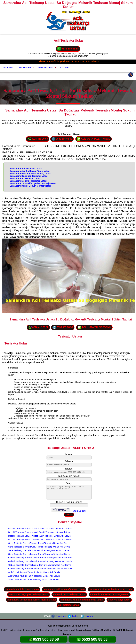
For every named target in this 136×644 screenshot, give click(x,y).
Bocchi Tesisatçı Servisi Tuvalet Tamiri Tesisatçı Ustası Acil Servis (40, 529)
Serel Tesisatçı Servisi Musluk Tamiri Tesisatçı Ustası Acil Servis (39, 547)
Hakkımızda (25, 68)
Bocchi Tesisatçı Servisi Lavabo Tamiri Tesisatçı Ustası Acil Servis (40, 539)
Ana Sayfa (8, 68)
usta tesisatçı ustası (119, 600)
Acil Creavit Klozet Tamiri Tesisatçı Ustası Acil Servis (34, 579)
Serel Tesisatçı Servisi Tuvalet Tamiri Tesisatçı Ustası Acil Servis (39, 543)
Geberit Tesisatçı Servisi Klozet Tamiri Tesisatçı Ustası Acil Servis (40, 565)
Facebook (59, 616)
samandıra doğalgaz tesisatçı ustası (29, 594)
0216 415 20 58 (38, 139)
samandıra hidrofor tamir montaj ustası (111, 589)
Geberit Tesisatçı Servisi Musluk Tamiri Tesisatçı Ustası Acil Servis (40, 561)
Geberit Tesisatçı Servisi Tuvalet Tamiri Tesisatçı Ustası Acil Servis (40, 558)
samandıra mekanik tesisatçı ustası (110, 594)
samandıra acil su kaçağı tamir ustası (64, 589)
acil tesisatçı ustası (69, 605)
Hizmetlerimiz (46, 68)
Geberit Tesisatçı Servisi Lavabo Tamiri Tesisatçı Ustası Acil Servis (40, 569)
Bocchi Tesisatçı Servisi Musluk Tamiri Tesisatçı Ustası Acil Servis (40, 532)
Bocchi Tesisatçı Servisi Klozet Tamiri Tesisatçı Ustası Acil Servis (39, 536)
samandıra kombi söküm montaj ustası (82, 600)
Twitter (73, 616)
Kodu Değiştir (79, 511)
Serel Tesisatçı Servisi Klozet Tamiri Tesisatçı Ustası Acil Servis (39, 550)
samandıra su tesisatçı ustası (69, 594)
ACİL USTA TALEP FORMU (94, 139)
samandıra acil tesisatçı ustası (22, 589)
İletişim (64, 68)
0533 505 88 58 (68, 49)
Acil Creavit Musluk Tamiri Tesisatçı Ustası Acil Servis (34, 576)
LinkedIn (87, 616)
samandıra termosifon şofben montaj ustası (32, 600)
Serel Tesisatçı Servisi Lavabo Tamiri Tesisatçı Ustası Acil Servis (39, 554)
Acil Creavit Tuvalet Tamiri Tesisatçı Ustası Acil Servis (34, 572)
